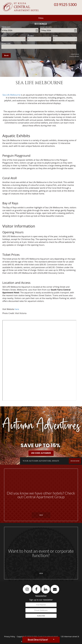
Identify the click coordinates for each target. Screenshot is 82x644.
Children (30, 35)
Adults (4, 35)
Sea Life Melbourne (11, 95)
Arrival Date (6, 27)
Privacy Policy (10, 637)
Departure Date (46, 27)
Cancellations (74, 56)
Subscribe (41, 616)
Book (6, 55)
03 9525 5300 (65, 4)
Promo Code (6, 43)
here (17, 309)
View (41, 515)
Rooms (55, 35)
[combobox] (13, 39)
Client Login (75, 54)
